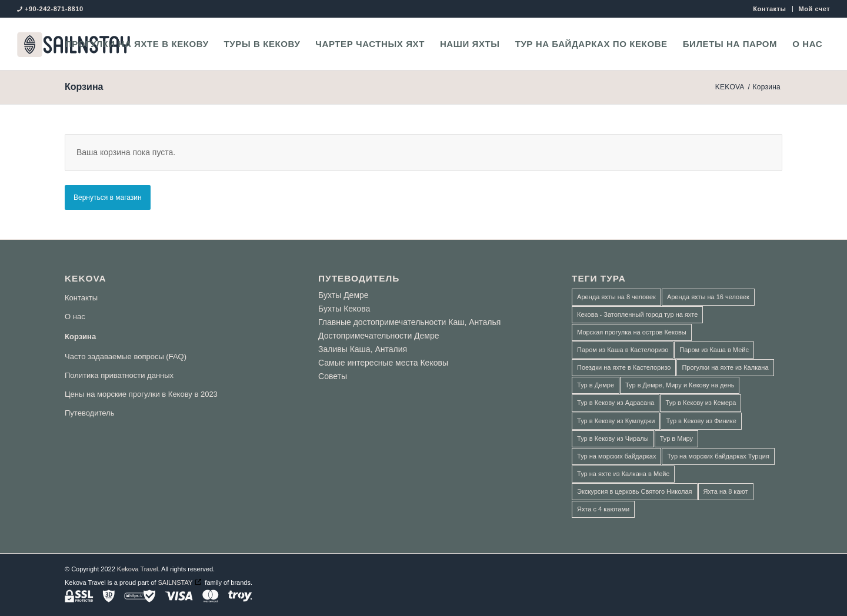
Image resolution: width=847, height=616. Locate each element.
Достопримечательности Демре (379, 336)
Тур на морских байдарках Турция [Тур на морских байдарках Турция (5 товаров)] (718, 456)
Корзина (84, 87)
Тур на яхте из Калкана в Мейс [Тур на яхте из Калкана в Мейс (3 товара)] (623, 474)
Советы (333, 376)
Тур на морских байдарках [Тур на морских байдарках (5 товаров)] (616, 456)
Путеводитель (89, 413)
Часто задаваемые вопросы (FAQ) (126, 356)
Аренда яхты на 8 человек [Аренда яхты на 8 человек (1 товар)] (616, 297)
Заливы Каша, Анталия (363, 349)
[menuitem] (770, 9)
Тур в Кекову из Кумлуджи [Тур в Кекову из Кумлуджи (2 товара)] (616, 421)
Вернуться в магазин (108, 197)
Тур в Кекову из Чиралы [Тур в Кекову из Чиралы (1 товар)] (613, 438)
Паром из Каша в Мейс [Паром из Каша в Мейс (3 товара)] (714, 350)
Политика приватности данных (119, 375)
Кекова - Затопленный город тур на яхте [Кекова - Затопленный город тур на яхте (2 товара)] (637, 314)
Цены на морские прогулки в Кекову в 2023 (141, 394)
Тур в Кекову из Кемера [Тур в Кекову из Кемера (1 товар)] (701, 403)
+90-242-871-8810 (54, 9)
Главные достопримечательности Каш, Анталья (409, 322)
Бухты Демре (344, 295)
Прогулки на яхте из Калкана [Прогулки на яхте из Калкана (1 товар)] (725, 367)
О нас (75, 317)
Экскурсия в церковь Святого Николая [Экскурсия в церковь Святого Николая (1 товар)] (634, 491)
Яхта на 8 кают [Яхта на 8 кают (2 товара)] (726, 491)
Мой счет (815, 9)
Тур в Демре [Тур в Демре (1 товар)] (596, 385)
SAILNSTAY (175, 582)
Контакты (769, 9)
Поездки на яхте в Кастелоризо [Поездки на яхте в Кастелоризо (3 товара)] (624, 367)
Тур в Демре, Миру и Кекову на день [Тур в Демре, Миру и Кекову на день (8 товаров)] (680, 385)
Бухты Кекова (344, 309)
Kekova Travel (138, 569)
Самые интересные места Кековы (383, 363)
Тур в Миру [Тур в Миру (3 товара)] (676, 438)
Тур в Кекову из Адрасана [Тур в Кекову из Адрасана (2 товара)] (616, 403)
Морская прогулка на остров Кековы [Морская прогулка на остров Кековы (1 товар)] (632, 332)
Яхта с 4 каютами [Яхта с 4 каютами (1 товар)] (603, 509)
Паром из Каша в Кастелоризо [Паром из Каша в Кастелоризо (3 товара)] (623, 350)
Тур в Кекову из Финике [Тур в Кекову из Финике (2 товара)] (701, 421)
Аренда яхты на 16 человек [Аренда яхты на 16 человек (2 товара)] (708, 297)
